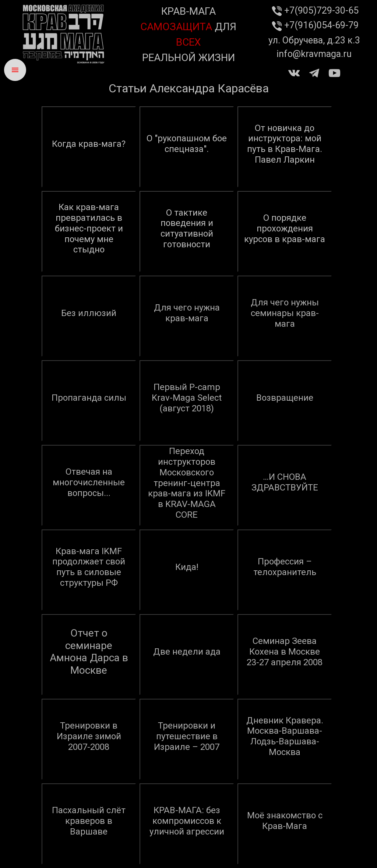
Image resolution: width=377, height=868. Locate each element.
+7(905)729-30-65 (314, 10)
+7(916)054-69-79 (314, 25)
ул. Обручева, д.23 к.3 (314, 40)
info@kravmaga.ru (314, 54)
